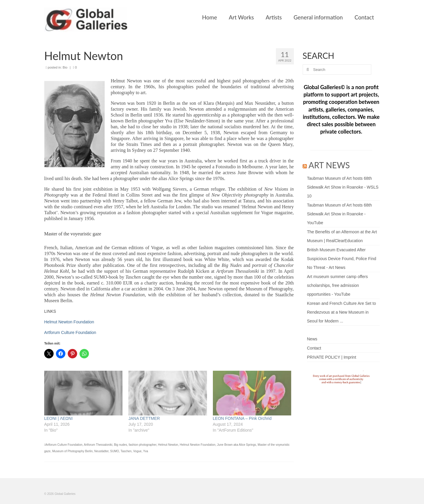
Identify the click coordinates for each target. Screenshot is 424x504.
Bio (65, 67)
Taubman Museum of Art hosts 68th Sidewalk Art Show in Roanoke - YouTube (339, 214)
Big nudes (120, 445)
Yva (146, 451)
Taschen (126, 451)
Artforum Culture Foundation (70, 332)
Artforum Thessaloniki (98, 445)
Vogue (137, 451)
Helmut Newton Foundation (69, 322)
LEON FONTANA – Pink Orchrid (242, 418)
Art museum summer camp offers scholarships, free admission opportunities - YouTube (338, 285)
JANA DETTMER (144, 418)
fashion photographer (143, 445)
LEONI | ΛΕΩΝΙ (58, 418)
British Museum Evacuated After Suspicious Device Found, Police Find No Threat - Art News (342, 259)
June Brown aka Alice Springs (236, 445)
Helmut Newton (168, 445)
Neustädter (101, 451)
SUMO (115, 451)
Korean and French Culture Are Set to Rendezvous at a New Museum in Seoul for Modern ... (342, 312)
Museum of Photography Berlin (72, 451)
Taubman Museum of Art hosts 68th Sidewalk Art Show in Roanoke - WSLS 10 (343, 187)
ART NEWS (329, 165)
